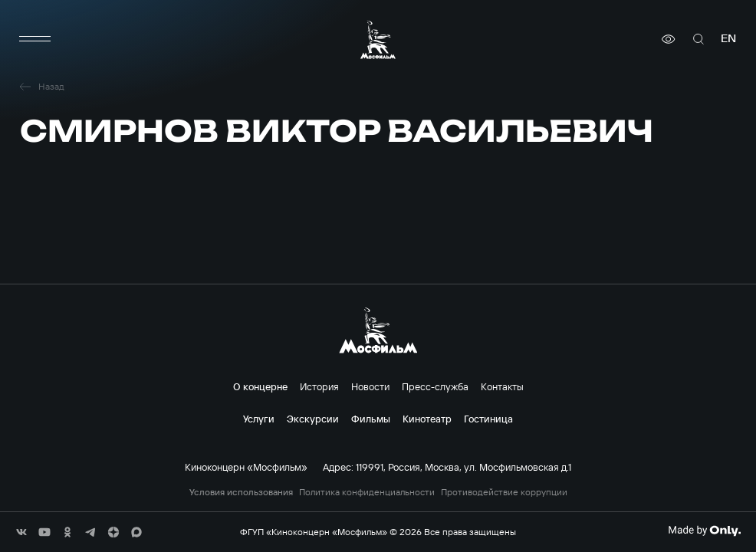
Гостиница (488, 419)
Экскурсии (313, 419)
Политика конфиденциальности (367, 492)
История (319, 386)
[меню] (35, 39)
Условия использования (241, 492)
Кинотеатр (427, 419)
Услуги (259, 419)
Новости (370, 386)
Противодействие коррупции (504, 492)
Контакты (502, 386)
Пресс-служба (435, 386)
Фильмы (371, 419)
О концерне (260, 386)
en (728, 39)
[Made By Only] (704, 531)
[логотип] (378, 39)
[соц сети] (21, 532)
